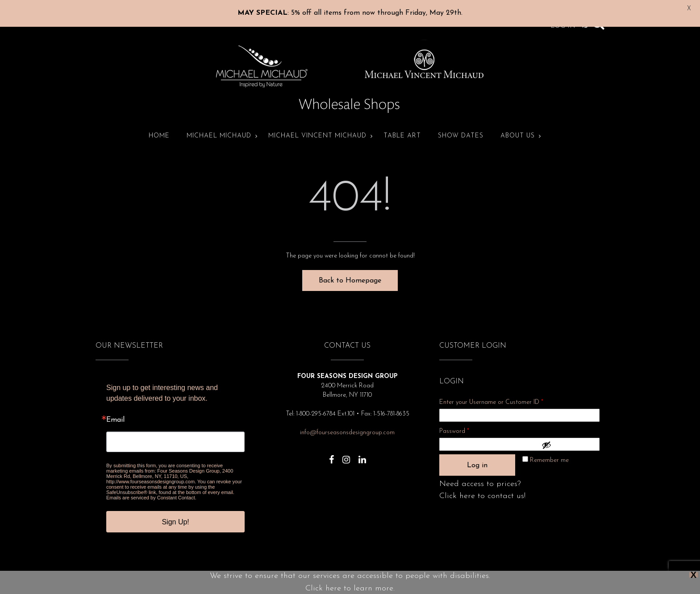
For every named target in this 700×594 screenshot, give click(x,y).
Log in (477, 457)
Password (466, 422)
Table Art (402, 128)
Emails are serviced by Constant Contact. (151, 490)
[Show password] (568, 437)
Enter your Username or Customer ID (491, 394)
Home (159, 128)
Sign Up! (175, 514)
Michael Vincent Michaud (317, 128)
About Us (518, 128)
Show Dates (461, 128)
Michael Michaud (219, 128)
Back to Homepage (350, 273)
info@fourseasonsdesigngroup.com (347, 425)
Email (115, 412)
